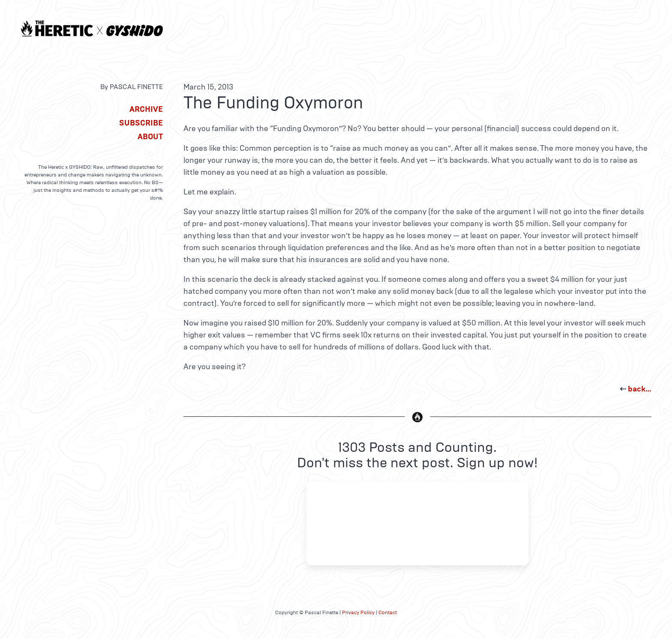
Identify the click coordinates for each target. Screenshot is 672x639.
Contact (388, 612)
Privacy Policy (358, 612)
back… (640, 389)
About (150, 137)
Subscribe (141, 123)
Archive (146, 109)
